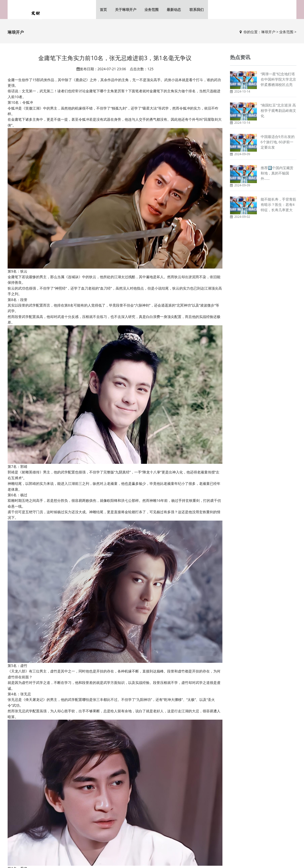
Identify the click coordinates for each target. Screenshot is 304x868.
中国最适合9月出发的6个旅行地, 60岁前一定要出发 (278, 143)
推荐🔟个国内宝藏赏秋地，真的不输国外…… (277, 174)
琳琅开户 (268, 33)
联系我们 (196, 10)
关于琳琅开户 (127, 10)
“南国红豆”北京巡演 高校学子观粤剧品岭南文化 (278, 112)
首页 (105, 10)
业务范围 (152, 10)
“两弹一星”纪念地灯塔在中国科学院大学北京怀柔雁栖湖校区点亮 (278, 81)
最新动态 (174, 10)
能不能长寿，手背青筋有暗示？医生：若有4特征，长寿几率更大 (278, 206)
